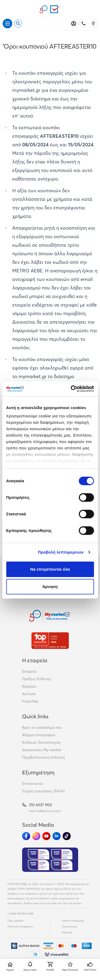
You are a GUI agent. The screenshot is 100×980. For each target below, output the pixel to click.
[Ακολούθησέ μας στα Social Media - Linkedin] (57, 836)
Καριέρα (29, 686)
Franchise (30, 701)
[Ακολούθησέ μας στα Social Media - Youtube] (46, 836)
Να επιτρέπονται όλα (50, 569)
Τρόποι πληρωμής (73, 921)
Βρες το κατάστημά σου (42, 727)
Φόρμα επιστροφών (39, 735)
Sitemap (67, 932)
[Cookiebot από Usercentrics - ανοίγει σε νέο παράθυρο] (71, 389)
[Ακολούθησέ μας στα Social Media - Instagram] (36, 836)
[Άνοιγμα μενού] (7, 23)
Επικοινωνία (32, 783)
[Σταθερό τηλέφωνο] (83, 23)
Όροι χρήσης (15, 921)
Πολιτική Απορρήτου (20, 926)
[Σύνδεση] (74, 23)
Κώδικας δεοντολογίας (41, 742)
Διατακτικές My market (42, 750)
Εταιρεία (29, 671)
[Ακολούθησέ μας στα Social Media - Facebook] (26, 836)
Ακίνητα (29, 694)
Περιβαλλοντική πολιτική (43, 757)
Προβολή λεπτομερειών (61, 552)
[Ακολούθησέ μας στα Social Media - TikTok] (67, 836)
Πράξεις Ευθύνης (37, 679)
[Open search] (18, 23)
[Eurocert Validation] (50, 860)
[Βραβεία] (50, 640)
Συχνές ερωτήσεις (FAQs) (43, 791)
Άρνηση (50, 587)
